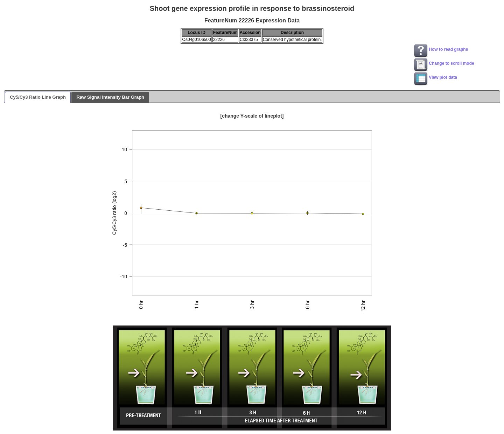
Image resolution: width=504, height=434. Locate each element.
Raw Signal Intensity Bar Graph (110, 97)
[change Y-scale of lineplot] (252, 116)
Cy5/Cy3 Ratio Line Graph (38, 97)
